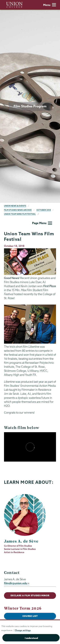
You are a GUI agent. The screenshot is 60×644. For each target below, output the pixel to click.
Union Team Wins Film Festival (20, 214)
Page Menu (42, 223)
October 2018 (44, 210)
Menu (50, 5)
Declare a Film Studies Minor (30, 595)
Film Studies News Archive (18, 210)
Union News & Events (15, 206)
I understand (31, 638)
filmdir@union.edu (17, 583)
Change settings (23, 630)
